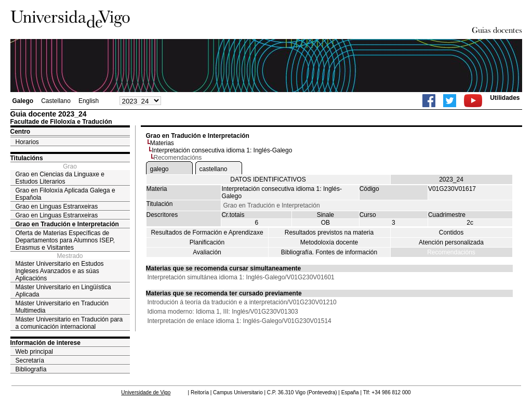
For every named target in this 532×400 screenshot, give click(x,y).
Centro (21, 132)
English (89, 101)
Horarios (27, 142)
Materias (162, 143)
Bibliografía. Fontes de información (329, 252)
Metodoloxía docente (329, 242)
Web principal (34, 352)
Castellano (56, 101)
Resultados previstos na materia (329, 233)
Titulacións (27, 158)
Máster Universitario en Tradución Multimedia (62, 307)
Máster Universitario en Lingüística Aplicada (63, 291)
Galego (23, 101)
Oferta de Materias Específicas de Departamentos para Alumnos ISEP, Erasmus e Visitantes (65, 240)
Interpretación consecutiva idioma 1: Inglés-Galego (222, 150)
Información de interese (45, 343)
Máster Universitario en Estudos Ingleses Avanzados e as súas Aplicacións (60, 271)
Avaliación (207, 252)
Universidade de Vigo (146, 392)
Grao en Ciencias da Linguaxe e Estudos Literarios (60, 178)
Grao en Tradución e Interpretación (67, 224)
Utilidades (505, 98)
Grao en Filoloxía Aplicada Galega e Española (65, 194)
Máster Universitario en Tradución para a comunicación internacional (69, 323)
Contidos (451, 233)
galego (159, 169)
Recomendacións (451, 252)
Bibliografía (31, 369)
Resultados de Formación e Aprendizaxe (207, 233)
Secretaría (30, 360)
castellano (214, 169)
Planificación (207, 242)
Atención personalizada (451, 242)
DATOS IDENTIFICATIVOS (268, 179)
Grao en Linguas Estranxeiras (57, 207)
